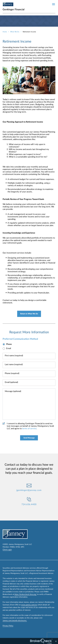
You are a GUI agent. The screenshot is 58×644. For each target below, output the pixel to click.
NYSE (18, 547)
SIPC (23, 547)
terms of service (29, 429)
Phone (9, 344)
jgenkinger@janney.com (29, 490)
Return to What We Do (29, 314)
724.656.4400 (29, 504)
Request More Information (29, 332)
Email (9, 349)
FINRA (12, 547)
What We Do (15, 32)
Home (5, 32)
